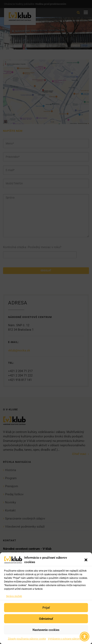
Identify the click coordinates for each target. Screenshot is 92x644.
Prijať (46, 608)
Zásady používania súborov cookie (27, 639)
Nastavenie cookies (46, 630)
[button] (86, 560)
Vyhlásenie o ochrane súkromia (65, 639)
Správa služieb (14, 596)
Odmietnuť (46, 619)
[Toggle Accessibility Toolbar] (85, 637)
